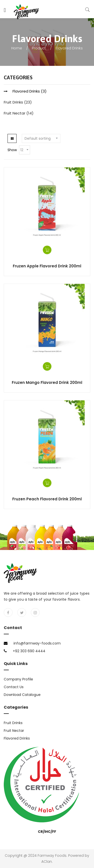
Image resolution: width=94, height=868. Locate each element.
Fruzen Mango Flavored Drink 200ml (47, 382)
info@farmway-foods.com (37, 643)
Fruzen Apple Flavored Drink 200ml (47, 266)
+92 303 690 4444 (29, 651)
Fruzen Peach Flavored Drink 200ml (47, 499)
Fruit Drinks (13, 102)
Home (17, 48)
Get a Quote (47, 250)
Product (39, 48)
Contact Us (14, 687)
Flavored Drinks (26, 91)
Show (12, 150)
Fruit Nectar (15, 113)
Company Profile (18, 679)
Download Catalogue (22, 695)
